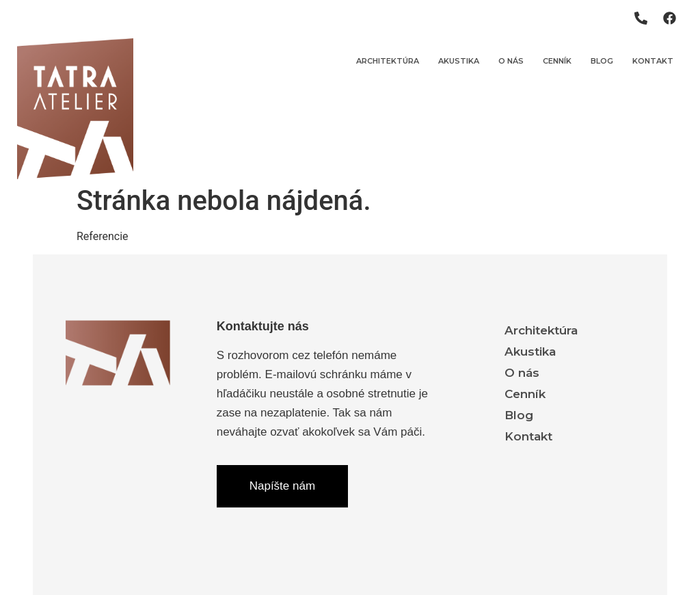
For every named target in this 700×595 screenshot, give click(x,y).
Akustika (459, 61)
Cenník (557, 61)
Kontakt (653, 61)
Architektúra (388, 61)
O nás (511, 61)
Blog (602, 61)
